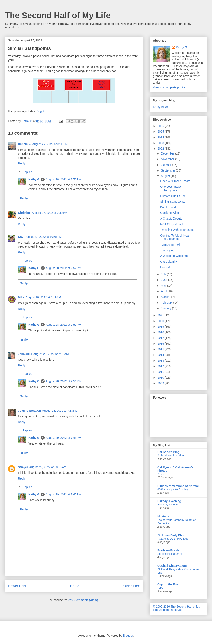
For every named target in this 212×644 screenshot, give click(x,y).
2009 (161, 383)
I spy (160, 588)
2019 (161, 327)
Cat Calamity (169, 262)
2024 (161, 137)
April (164, 291)
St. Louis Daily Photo (172, 535)
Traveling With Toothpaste (177, 230)
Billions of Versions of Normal (178, 486)
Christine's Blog (168, 452)
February (167, 303)
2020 (161, 321)
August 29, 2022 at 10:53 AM (48, 467)
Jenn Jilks (25, 354)
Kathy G (34, 179)
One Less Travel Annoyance (171, 188)
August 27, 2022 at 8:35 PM (50, 144)
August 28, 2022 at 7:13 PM (60, 411)
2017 (161, 338)
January (166, 308)
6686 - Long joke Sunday (173, 489)
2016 (161, 344)
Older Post (132, 586)
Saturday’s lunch (167, 504)
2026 (161, 126)
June (164, 280)
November (168, 159)
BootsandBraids (169, 550)
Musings (163, 516)
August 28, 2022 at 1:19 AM (43, 297)
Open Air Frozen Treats (175, 181)
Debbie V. (25, 144)
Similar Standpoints (173, 202)
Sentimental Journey (170, 554)
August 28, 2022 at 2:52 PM (64, 268)
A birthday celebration (171, 455)
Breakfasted (168, 207)
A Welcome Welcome (174, 256)
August (166, 176)
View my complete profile (169, 87)
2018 (161, 332)
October (166, 165)
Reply (22, 163)
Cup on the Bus (168, 584)
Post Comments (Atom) (83, 600)
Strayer (23, 467)
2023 (161, 143)
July (164, 274)
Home (75, 586)
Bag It (40, 111)
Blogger (128, 636)
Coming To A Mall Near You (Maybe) (175, 237)
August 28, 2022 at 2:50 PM (64, 179)
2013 (161, 361)
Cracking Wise (170, 213)
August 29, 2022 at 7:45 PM (64, 438)
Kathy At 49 (160, 107)
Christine (24, 213)
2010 (161, 378)
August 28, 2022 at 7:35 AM (51, 354)
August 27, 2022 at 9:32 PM (50, 213)
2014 (161, 355)
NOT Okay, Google (172, 224)
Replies (27, 172)
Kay (21, 237)
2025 (161, 132)
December (168, 153)
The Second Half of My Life (58, 15)
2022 (161, 149)
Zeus (160, 474)
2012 (161, 366)
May (164, 286)
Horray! (165, 267)
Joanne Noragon (29, 411)
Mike (21, 297)
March (165, 297)
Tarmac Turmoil (170, 245)
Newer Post (17, 586)
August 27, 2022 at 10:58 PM (43, 237)
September (168, 170)
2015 (161, 349)
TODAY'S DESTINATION (173, 539)
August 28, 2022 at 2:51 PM (64, 325)
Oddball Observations (172, 566)
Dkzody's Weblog (169, 501)
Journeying (167, 250)
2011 (161, 372)
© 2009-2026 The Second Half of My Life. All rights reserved (176, 608)
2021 (161, 315)
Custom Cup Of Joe (173, 196)
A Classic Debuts (171, 219)
